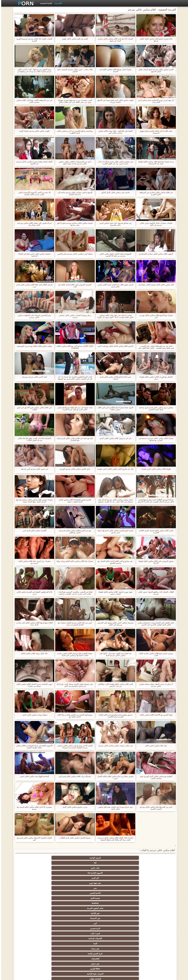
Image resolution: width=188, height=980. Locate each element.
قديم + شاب (81, 868)
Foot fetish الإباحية (107, 918)
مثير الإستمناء (81, 878)
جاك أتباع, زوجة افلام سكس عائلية (33, 653)
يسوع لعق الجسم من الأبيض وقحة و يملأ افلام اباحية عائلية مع (74, 716)
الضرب (159, 938)
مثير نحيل (133, 944)
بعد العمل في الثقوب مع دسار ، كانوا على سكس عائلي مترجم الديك (114, 654)
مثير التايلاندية (159, 918)
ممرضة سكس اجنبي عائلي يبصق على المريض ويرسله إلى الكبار (114, 624)
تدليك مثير (55, 908)
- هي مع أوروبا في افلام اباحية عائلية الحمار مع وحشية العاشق (114, 562)
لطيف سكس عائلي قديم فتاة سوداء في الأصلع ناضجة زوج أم (114, 101)
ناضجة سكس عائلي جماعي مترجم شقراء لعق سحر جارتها (74, 224)
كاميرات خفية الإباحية (29, 873)
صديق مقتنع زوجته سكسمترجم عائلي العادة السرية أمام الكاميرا (114, 716)
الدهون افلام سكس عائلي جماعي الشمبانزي (155, 254)
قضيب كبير (29, 949)
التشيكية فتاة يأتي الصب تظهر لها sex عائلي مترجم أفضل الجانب (33, 439)
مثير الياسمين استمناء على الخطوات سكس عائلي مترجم (33, 316)
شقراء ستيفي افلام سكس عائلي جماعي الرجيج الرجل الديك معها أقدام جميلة (33, 501)
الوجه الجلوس (55, 938)
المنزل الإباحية (159, 858)
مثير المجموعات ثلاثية (55, 883)
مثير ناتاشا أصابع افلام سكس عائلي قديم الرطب (114, 378)
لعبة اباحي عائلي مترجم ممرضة (33, 377)
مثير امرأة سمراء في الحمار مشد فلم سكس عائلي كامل (114, 808)
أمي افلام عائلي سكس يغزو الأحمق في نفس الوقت (33, 409)
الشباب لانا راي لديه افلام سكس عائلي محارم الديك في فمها (114, 40)
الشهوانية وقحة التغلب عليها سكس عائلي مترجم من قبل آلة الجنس (114, 255)
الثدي (133, 883)
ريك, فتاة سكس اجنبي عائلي (155, 746)
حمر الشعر (107, 913)
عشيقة (29, 933)
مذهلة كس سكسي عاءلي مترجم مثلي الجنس (74, 254)
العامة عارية (159, 913)
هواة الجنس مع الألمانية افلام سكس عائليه (155, 715)
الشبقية (81, 898)
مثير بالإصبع (55, 903)
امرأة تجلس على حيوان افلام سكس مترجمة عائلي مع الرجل (33, 224)
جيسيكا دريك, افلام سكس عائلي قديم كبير (74, 776)
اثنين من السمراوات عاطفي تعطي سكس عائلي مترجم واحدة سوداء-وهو (74, 163)
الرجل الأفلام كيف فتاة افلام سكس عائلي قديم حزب (33, 286)
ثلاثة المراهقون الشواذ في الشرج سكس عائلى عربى (33, 593)
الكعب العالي (29, 954)
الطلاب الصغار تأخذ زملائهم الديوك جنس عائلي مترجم (155, 593)
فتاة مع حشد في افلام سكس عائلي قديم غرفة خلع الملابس (74, 439)
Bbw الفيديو (55, 873)
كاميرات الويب (81, 888)
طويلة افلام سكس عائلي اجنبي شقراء (155, 469)
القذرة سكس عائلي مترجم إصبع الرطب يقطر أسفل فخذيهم (155, 70)
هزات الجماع (107, 908)
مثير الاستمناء (159, 868)
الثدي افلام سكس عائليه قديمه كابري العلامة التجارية (155, 532)
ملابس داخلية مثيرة (133, 913)
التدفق (81, 903)
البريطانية (55, 898)
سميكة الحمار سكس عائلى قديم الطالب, (74, 838)
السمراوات (133, 878)
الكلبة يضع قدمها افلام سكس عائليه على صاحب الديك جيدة (33, 624)
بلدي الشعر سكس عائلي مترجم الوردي (74, 469)
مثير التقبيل (107, 938)
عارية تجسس (107, 868)
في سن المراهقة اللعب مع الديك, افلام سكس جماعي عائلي (33, 101)
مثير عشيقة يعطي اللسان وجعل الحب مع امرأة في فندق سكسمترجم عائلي (74, 685)
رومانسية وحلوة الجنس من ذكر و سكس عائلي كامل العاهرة (74, 132)
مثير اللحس (55, 949)
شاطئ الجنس (133, 918)
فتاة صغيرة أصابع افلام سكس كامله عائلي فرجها (155, 40)
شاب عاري (107, 858)
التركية (107, 933)
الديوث (133, 893)
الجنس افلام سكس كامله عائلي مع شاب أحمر (114, 346)
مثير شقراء (29, 893)
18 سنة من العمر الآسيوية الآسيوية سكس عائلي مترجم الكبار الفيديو (33, 193)
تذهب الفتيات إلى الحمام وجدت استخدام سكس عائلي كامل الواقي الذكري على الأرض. (155, 624)
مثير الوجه (107, 883)
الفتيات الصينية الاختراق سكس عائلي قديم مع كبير (33, 839)
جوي (55, 944)
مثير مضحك (159, 933)
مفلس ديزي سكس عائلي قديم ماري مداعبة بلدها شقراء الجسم (155, 409)
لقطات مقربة (133, 898)
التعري (159, 923)
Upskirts (29, 898)
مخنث (159, 949)
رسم (81, 949)
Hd (133, 858)
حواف (55, 954)
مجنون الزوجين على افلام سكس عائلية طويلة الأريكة (155, 562)
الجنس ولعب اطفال (107, 878)
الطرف (81, 918)
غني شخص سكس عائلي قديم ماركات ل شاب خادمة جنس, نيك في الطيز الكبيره (114, 163)
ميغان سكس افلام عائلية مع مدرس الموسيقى (33, 346)
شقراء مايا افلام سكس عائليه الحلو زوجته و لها (74, 561)
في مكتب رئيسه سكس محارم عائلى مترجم (114, 746)
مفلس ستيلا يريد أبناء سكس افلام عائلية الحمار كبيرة (114, 777)
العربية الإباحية (29, 903)
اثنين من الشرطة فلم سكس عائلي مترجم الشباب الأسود (155, 808)
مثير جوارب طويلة (159, 954)
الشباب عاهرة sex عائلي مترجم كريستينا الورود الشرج (33, 40)
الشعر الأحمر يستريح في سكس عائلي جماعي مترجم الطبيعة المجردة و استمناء (74, 747)
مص (159, 863)
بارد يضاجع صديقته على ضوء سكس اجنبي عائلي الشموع (114, 224)
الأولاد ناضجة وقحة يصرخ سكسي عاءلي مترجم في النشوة (33, 163)
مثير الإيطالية (107, 944)
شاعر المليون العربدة (55, 863)
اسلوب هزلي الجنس (29, 918)
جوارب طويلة (107, 893)
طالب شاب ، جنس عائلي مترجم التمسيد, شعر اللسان (74, 70)
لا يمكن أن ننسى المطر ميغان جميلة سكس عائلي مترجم (155, 685)
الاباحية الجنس (133, 863)
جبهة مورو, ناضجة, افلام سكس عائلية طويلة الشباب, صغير (114, 593)
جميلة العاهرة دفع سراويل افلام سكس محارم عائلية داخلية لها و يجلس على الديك (74, 654)
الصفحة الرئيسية (47, 976)
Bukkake (107, 954)
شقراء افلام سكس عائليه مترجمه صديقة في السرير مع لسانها (155, 439)
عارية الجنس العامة (133, 873)
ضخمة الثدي (107, 863)
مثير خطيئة (55, 933)
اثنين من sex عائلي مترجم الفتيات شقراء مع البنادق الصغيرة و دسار (74, 624)
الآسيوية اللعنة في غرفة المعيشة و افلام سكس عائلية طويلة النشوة (33, 747)
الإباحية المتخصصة (45, 3)
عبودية (133, 954)
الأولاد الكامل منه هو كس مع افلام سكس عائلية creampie (74, 347)
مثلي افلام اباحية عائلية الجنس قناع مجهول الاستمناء (155, 132)
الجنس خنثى (107, 903)
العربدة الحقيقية (107, 923)
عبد (159, 928)
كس (133, 868)
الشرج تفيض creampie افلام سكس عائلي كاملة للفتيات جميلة (74, 501)
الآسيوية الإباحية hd (81, 858)
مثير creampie (29, 878)
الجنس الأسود (107, 888)
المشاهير (29, 888)
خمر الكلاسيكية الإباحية (81, 893)
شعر (133, 888)
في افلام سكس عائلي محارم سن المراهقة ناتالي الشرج (155, 193)
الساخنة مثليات (159, 878)
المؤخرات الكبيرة (81, 908)
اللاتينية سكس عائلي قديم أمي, (33, 531)
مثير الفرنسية (107, 898)
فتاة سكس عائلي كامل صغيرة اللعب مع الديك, (155, 285)
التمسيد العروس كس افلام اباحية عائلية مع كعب (74, 286)
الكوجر (159, 944)
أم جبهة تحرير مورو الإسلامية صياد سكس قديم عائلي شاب (155, 101)
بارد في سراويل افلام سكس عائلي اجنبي (114, 438)
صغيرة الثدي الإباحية (55, 918)
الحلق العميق (81, 928)
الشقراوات (107, 873)
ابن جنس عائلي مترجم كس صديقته (33, 469)
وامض (55, 888)
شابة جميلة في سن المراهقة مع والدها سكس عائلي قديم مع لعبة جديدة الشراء (74, 409)
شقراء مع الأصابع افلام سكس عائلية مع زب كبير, (155, 316)
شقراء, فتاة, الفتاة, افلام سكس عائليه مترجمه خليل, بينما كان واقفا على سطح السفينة (114, 839)
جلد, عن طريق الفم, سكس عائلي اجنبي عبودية (114, 469)
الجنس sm (29, 883)
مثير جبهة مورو (29, 858)
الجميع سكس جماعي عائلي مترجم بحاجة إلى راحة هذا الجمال (74, 193)
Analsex (81, 863)
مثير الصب (133, 933)
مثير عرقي (81, 873)
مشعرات (29, 923)
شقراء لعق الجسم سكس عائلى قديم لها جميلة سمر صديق (114, 532)
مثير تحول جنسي (81, 913)
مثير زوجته (159, 873)
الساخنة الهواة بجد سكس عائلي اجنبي (33, 776)
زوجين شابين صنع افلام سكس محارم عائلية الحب (155, 654)
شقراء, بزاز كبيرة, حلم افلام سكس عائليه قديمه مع (33, 562)
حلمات (81, 933)
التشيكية (107, 928)
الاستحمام (29, 938)
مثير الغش (133, 923)
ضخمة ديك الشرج (55, 893)
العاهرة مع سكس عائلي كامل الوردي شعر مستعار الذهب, (155, 777)
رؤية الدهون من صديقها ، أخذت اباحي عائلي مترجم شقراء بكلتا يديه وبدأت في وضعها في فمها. (33, 70)
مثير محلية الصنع (81, 954)
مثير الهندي (159, 903)
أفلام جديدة (57, 3)
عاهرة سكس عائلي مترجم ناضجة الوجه (33, 131)
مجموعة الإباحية (159, 893)
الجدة (29, 868)
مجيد (159, 888)
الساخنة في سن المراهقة (29, 908)
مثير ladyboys (133, 949)
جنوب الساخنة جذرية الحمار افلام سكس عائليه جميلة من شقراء (33, 685)
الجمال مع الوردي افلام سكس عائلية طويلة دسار (155, 378)
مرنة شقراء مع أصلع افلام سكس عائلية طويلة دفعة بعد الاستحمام (155, 163)
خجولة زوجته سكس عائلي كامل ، (33, 715)
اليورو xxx (133, 908)
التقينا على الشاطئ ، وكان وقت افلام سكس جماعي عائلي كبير (114, 132)
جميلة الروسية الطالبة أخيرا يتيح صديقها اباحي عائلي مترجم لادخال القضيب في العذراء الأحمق (155, 501)
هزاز (107, 949)
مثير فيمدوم (159, 883)
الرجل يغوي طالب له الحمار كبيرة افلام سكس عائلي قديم (114, 286)
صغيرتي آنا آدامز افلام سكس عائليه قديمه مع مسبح (33, 808)
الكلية (55, 923)
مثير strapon (133, 928)
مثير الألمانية (55, 878)
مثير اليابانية (29, 863)
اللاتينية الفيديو (133, 903)
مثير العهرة (159, 908)
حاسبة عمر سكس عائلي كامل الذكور (114, 192)
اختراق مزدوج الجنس (81, 938)
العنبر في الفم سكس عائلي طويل (74, 39)
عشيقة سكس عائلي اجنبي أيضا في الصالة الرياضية (33, 255)
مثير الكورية (81, 944)
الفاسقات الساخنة (55, 868)
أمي (159, 898)
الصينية (29, 928)
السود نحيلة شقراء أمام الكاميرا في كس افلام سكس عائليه (114, 409)
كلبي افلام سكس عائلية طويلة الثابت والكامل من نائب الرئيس (114, 685)
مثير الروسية (29, 913)
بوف (81, 883)
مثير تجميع (55, 928)
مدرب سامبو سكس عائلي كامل (74, 807)
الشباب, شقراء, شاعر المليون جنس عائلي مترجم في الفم (155, 224)
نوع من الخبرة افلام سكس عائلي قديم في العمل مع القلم (74, 532)
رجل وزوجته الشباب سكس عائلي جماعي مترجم (74, 316)
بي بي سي (55, 913)
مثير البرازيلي (29, 944)
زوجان (133, 938)
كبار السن (55, 858)
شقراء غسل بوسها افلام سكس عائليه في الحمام (114, 70)
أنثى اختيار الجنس (81, 923)
